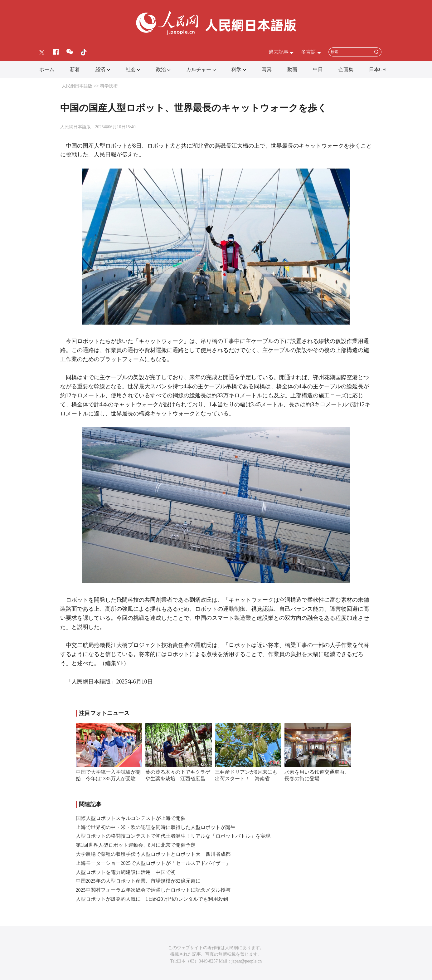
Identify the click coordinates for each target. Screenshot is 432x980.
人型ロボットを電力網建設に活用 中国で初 (126, 872)
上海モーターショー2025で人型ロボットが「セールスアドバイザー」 (153, 863)
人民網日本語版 (77, 86)
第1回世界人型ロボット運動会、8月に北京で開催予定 (136, 845)
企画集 (346, 69)
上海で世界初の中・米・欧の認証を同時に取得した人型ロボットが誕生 (156, 827)
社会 (131, 69)
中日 (318, 69)
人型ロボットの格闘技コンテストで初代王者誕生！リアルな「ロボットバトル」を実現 (173, 836)
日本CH (377, 69)
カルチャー (199, 69)
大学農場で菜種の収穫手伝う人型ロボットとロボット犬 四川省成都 (153, 854)
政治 (161, 69)
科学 (236, 69)
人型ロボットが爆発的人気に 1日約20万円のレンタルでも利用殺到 (152, 899)
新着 (75, 69)
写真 (267, 69)
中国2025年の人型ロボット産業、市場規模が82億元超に (138, 881)
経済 (100, 69)
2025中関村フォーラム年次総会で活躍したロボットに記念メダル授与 (153, 890)
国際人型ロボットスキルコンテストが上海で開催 (131, 818)
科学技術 (109, 86)
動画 (292, 69)
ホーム (47, 69)
